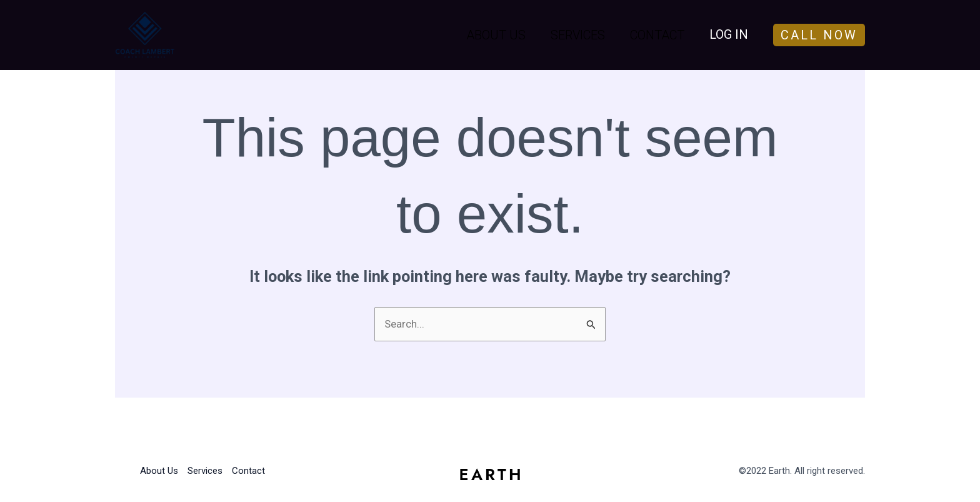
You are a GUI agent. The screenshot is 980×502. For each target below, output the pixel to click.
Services (578, 35)
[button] (828, 35)
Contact (657, 35)
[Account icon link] (729, 35)
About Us (496, 35)
